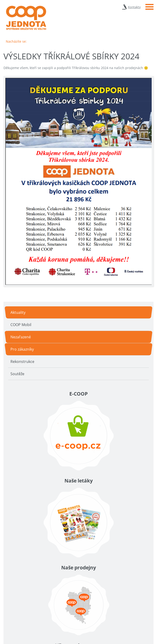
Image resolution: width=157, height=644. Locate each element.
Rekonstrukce (22, 362)
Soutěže (17, 374)
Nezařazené (21, 337)
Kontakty (134, 7)
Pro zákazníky (22, 349)
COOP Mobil (21, 325)
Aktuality (18, 312)
